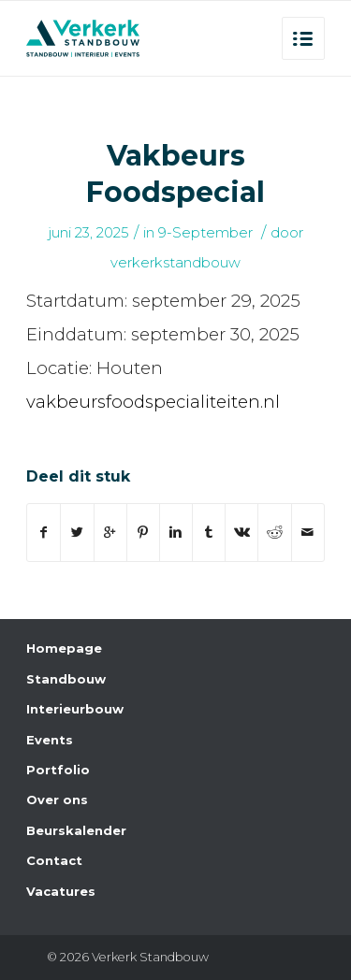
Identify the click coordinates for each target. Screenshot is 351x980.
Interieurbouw (75, 709)
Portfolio (58, 770)
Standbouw (66, 679)
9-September (205, 233)
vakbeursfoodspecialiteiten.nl (153, 402)
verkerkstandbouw (175, 263)
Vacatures (61, 891)
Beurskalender (76, 830)
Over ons (57, 800)
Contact (54, 860)
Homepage (64, 648)
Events (50, 740)
